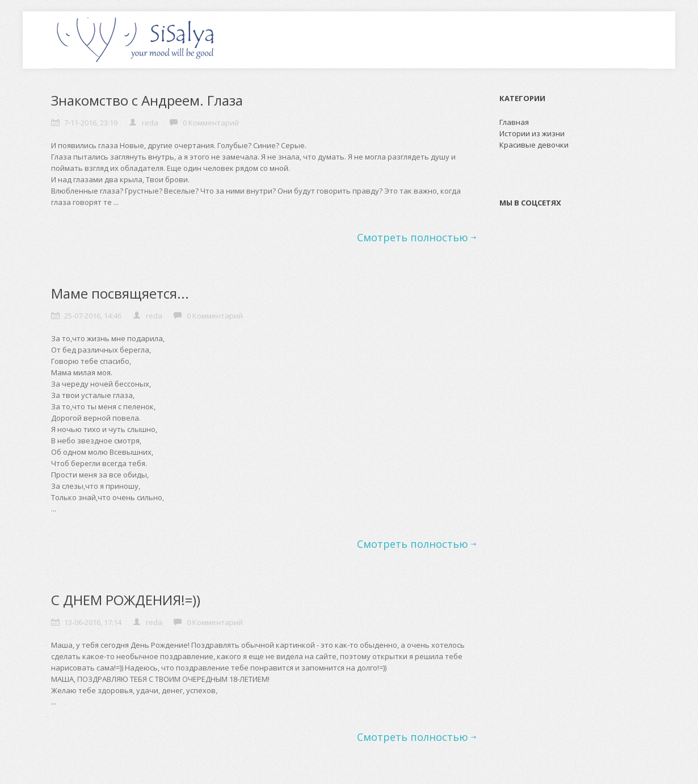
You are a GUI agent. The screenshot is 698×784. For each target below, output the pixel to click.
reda (150, 123)
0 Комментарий (211, 123)
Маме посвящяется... (120, 293)
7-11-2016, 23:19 (91, 123)
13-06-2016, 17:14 (93, 622)
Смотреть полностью (413, 237)
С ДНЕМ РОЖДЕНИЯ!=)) (126, 600)
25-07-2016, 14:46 (93, 316)
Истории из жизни (532, 133)
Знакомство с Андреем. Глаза (147, 100)
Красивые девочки (534, 145)
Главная (514, 122)
